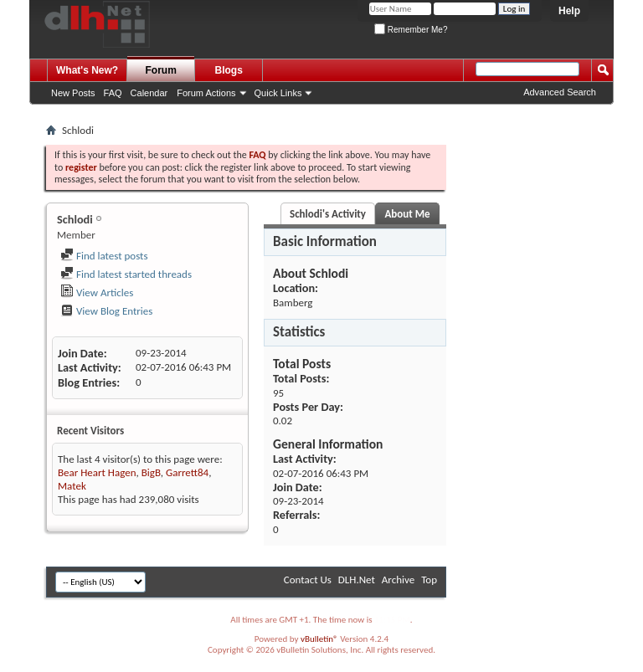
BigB (151, 472)
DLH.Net (357, 580)
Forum (161, 70)
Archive (398, 580)
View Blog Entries (106, 311)
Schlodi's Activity (328, 214)
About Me (407, 214)
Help (569, 11)
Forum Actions (206, 93)
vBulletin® (319, 639)
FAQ (113, 93)
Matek (72, 486)
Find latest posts (104, 256)
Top (429, 580)
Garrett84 (187, 472)
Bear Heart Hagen (97, 472)
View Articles (97, 292)
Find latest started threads (126, 274)
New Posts (73, 93)
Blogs (229, 70)
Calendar (149, 93)
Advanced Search (560, 92)
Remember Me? (411, 30)
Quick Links (278, 93)
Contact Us (308, 580)
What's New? (87, 70)
